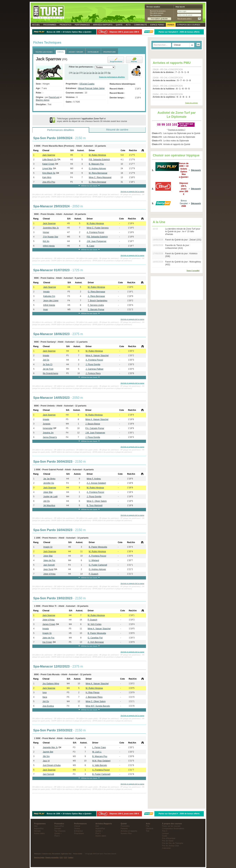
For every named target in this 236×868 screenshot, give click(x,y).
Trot (148, 831)
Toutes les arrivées (191, 103)
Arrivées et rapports (129, 831)
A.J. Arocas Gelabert (96, 483)
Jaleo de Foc (49, 560)
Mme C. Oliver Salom (97, 501)
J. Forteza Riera (93, 373)
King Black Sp (49, 173)
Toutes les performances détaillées (112, 77)
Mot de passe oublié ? (185, 18)
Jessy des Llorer (51, 301)
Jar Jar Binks (49, 479)
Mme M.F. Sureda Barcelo (98, 706)
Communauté (140, 25)
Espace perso (157, 25)
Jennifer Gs (49, 483)
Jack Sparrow (49, 155)
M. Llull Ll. (97, 752)
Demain (37, 831)
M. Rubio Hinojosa (97, 155)
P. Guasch (94, 574)
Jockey (77, 828)
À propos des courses (189, 25)
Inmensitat (48, 428)
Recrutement (56, 854)
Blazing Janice (43, 100)
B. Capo (90, 246)
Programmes (50, 25)
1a (74, 73)
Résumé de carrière (117, 130)
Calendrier (166, 848)
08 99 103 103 (167, 125)
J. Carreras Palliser (95, 369)
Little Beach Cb (49, 160)
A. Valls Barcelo (100, 765)
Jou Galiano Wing (51, 684)
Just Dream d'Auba (52, 765)
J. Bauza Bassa (93, 424)
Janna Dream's (50, 437)
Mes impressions (156, 15)
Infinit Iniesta (49, 246)
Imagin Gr (48, 547)
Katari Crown (48, 164)
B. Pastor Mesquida (98, 547)
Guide (165, 836)
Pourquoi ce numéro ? (177, 130)
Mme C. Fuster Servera (98, 228)
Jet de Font (48, 369)
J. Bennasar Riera (94, 697)
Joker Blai (48, 492)
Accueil (36, 25)
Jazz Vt (46, 761)
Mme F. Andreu (94, 479)
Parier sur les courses (171, 826)
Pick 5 (57, 836)
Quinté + (58, 833)
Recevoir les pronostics (158, 11)
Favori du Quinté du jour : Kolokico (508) (181, 255)
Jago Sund (48, 569)
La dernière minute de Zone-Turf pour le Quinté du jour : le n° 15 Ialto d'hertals (183, 232)
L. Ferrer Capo (99, 747)
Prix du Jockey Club (170, 846)
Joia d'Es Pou (49, 182)
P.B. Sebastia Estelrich (99, 160)
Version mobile (78, 854)
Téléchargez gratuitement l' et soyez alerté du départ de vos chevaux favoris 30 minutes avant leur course (92, 120)
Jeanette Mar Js (50, 747)
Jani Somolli (49, 565)
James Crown (49, 624)
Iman (46, 310)
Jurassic (47, 424)
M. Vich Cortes (94, 624)
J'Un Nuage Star (51, 237)
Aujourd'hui (39, 828)
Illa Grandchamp (51, 373)
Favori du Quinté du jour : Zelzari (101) (183, 240)
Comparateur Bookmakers (173, 828)
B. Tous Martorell (95, 505)
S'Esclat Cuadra (87, 84)
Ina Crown (47, 642)
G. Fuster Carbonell (98, 565)
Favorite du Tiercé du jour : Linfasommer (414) (178, 247)
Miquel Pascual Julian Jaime (91, 88)
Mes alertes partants (157, 13)
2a (96, 73)
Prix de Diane (168, 841)
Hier (36, 826)
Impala (46, 292)
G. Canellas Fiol (95, 638)
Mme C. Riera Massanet (100, 177)
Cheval (77, 826)
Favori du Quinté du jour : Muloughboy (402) (183, 263)
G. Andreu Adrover (97, 168)
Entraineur (78, 831)
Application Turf (66, 854)
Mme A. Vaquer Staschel (97, 356)
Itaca (45, 697)
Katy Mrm (47, 177)
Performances (82, 25)
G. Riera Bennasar (97, 182)
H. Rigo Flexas (93, 693)
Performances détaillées (61, 130)
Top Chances (60, 831)
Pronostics (65, 25)
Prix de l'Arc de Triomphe (173, 843)
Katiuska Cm (49, 296)
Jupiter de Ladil (50, 497)
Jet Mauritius (49, 505)
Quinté (119, 25)
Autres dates (39, 833)
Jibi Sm (46, 756)
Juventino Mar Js (51, 228)
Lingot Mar (47, 168)
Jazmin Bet (48, 752)
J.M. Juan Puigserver (97, 241)
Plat (148, 826)
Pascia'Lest (54, 97)
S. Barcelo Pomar (96, 310)
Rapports (103, 25)
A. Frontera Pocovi (95, 232)
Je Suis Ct (48, 364)
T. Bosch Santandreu (97, 301)
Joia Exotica (48, 706)
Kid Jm (46, 241)
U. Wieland (94, 560)
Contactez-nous (47, 854)
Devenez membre (153, 7)
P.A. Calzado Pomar (95, 428)
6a (109, 73)
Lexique (165, 833)
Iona (44, 693)
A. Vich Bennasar (96, 642)
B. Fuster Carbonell (101, 774)
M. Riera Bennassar (98, 173)
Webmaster (37, 854)
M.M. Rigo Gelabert (101, 761)
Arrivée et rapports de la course (132, 191)
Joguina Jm (48, 433)
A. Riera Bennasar (96, 296)
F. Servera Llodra (96, 305)
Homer (46, 232)
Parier (171, 25)
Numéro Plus (126, 833)
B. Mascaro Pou (96, 164)
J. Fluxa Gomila (93, 364)
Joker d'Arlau (49, 574)
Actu (128, 25)
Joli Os (46, 360)
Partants (124, 828)
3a (93, 73)
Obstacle (150, 828)
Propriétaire (79, 833)
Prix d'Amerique (169, 838)
